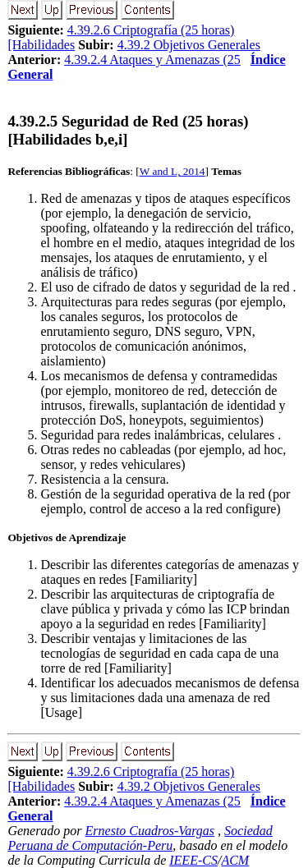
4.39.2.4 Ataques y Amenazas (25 (152, 60)
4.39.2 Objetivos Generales (189, 45)
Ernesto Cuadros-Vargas (150, 831)
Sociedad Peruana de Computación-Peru (140, 838)
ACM (235, 860)
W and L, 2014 (172, 171)
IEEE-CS (193, 860)
